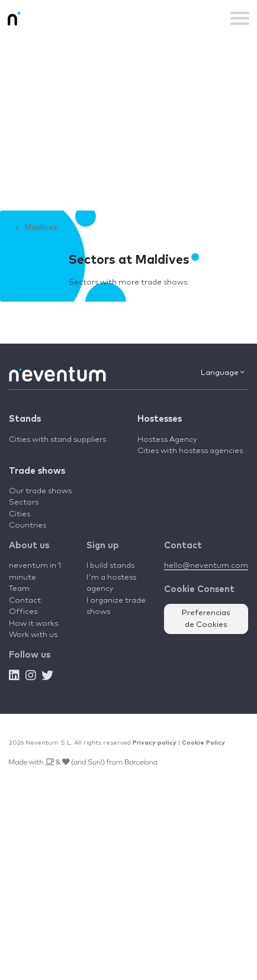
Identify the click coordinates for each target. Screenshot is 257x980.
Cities (20, 514)
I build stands (110, 566)
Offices (23, 612)
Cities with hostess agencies (190, 451)
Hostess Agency (167, 440)
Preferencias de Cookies (206, 619)
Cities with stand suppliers (57, 440)
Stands (25, 419)
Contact (25, 601)
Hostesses (160, 419)
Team (19, 589)
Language (223, 373)
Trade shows (37, 471)
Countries (28, 525)
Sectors (24, 502)
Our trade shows (40, 491)
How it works (33, 624)
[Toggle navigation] (240, 18)
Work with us (33, 635)
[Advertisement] (128, 123)
